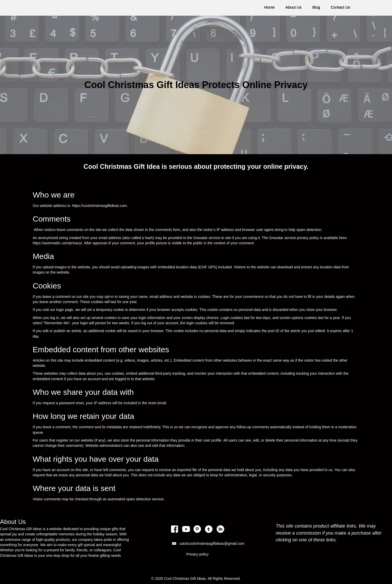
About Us (293, 7)
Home (269, 7)
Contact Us (341, 7)
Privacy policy (198, 554)
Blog (316, 7)
